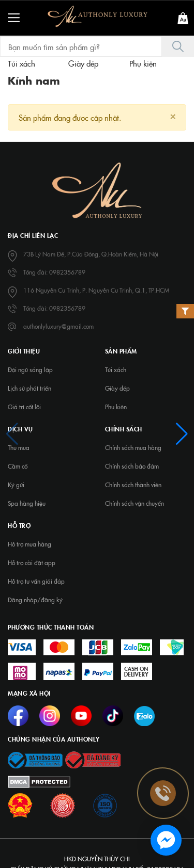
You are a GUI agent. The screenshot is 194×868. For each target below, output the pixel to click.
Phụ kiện (116, 407)
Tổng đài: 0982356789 (54, 272)
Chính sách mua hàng (133, 447)
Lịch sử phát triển (29, 388)
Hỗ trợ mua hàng (29, 544)
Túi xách (116, 369)
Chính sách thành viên (133, 485)
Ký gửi (16, 485)
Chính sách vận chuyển (135, 503)
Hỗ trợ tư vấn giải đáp (36, 581)
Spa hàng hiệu (27, 503)
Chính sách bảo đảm (132, 466)
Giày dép (117, 388)
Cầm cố (18, 466)
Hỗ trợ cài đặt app (32, 562)
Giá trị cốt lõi (24, 407)
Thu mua (19, 447)
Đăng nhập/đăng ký (35, 600)
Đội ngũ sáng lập (30, 369)
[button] (12, 434)
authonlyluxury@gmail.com (58, 326)
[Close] (173, 115)
